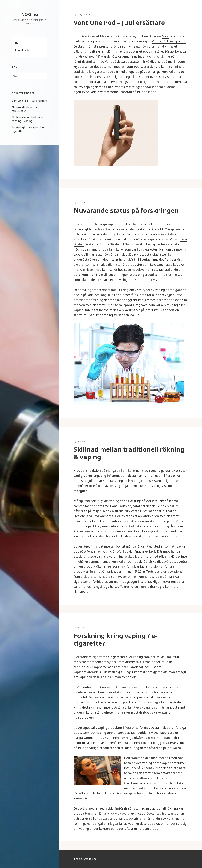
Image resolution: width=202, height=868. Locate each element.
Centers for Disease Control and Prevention (113, 687)
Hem (18, 43)
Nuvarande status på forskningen (24, 109)
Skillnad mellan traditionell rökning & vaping (28, 119)
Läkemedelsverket (137, 270)
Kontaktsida (22, 50)
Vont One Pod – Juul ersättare (29, 101)
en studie (117, 511)
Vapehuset (164, 265)
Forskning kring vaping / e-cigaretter (115, 639)
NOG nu (30, 14)
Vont (166, 36)
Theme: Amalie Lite (85, 859)
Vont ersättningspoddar (169, 41)
